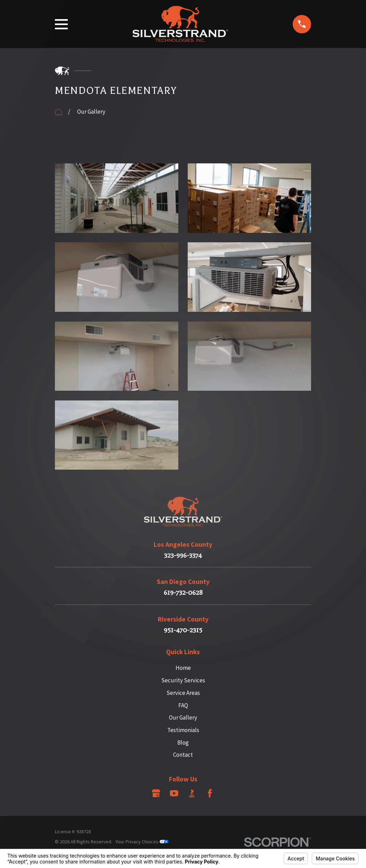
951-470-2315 (183, 630)
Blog (183, 743)
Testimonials (183, 730)
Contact (183, 755)
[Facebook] (210, 793)
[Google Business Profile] (156, 793)
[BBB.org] (192, 793)
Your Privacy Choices (142, 842)
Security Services (183, 680)
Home (183, 668)
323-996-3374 (183, 556)
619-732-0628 (183, 593)
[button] (117, 198)
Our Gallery (183, 717)
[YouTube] (174, 793)
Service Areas (183, 693)
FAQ (183, 705)
